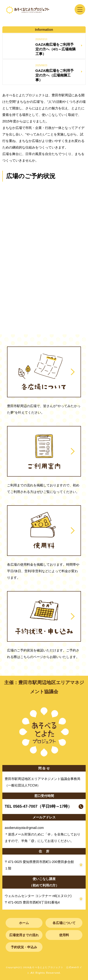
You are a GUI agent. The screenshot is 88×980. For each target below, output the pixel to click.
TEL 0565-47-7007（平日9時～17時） (38, 806)
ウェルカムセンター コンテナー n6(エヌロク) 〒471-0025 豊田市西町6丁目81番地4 (38, 899)
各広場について (64, 923)
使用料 (64, 935)
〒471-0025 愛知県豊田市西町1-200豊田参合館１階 (39, 865)
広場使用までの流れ (24, 935)
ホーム (24, 923)
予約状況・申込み (24, 947)
